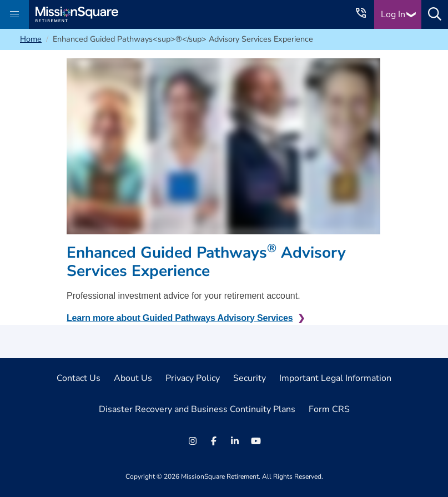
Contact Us (79, 378)
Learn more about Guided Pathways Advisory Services (180, 318)
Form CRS (329, 409)
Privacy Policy (193, 378)
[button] (14, 14)
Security (250, 378)
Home (31, 39)
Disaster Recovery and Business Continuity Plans (197, 409)
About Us (133, 378)
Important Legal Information (335, 378)
